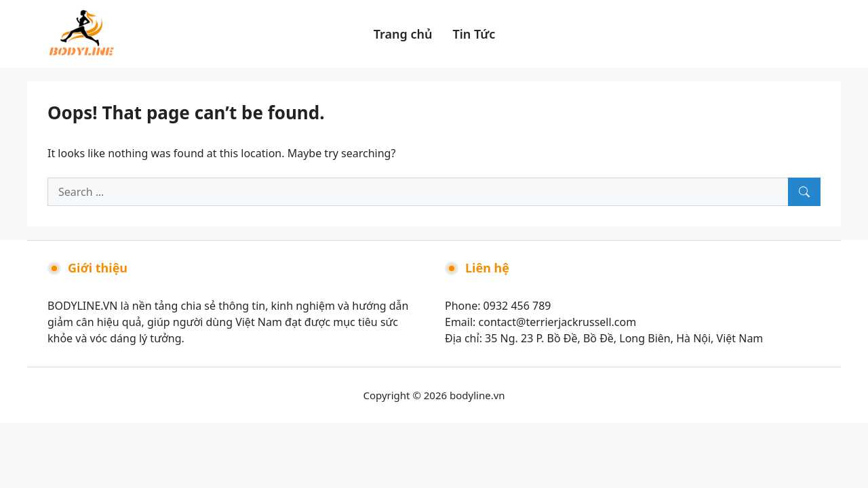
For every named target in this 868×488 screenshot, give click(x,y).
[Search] (804, 192)
